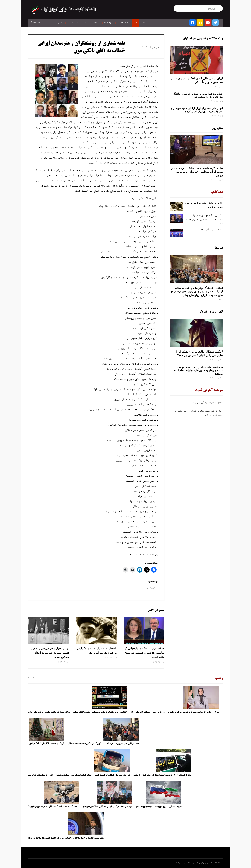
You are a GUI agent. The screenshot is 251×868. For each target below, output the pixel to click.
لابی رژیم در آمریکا (211, 312)
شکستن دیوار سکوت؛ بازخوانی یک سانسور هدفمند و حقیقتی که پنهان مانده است (144, 653)
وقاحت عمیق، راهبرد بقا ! (211, 230)
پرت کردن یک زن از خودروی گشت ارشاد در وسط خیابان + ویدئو (162, 775)
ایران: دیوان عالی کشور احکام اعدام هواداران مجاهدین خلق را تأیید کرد (197, 80)
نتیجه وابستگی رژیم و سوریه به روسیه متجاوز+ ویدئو (158, 807)
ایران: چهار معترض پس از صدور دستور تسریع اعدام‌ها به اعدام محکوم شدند (50, 653)
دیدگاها (97, 23)
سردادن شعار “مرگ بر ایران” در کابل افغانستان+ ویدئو (107, 807)
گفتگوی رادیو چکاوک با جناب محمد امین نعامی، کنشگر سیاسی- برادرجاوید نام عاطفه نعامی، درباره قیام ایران (78, 712)
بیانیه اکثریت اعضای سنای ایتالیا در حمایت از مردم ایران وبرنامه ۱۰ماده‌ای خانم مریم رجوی (197, 172)
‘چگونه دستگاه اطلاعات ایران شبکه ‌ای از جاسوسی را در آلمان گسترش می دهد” (199, 354)
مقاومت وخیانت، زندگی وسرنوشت (207, 404)
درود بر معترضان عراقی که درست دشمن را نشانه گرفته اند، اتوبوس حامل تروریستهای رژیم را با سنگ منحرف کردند (79, 775)
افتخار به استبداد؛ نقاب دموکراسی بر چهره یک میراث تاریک (97, 651)
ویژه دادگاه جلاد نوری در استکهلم (203, 39)
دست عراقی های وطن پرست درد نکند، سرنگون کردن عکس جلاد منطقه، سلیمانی (103, 744)
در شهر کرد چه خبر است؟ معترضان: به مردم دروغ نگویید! (54, 807)
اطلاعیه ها (109, 23)
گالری (86, 23)
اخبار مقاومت (123, 23)
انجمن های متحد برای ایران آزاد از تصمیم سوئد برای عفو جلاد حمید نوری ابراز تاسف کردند (197, 110)
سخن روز (217, 128)
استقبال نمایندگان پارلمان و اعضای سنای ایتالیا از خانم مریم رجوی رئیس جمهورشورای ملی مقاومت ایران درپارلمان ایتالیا (197, 292)
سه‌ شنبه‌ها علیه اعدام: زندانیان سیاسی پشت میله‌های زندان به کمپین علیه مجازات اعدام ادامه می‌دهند (198, 370)
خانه (143, 23)
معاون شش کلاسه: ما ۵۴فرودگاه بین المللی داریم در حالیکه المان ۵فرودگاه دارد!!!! (66, 838)
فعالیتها (60, 23)
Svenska (35, 23)
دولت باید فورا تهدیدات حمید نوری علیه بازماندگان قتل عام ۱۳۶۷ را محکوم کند (198, 95)
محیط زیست (73, 23)
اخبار (136, 23)
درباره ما (49, 23)
